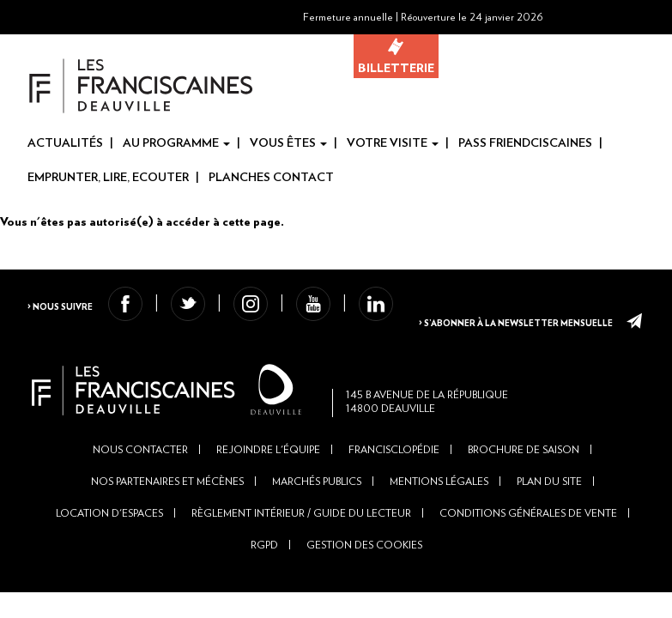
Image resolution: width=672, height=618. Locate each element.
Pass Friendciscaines (525, 143)
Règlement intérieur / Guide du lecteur (301, 588)
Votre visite (393, 143)
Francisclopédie (394, 524)
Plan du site (549, 556)
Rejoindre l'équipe (268, 524)
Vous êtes (288, 143)
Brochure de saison (524, 524)
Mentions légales (439, 556)
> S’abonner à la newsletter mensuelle (503, 366)
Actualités (65, 143)
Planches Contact (271, 178)
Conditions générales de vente (528, 588)
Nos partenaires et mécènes (167, 556)
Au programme (176, 143)
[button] (611, 17)
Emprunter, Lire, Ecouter (108, 178)
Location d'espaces (109, 588)
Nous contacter (140, 524)
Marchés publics (317, 556)
